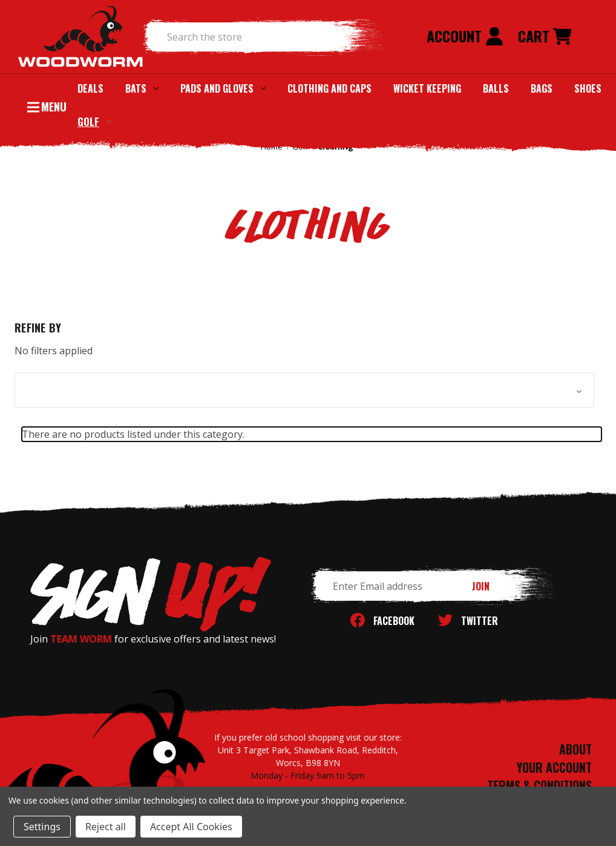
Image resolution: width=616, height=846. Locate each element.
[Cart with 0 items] (545, 37)
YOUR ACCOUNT (554, 767)
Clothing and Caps (329, 88)
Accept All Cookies (191, 827)
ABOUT (575, 749)
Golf (94, 121)
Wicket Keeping (427, 88)
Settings (42, 827)
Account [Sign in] (465, 36)
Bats (142, 88)
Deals (90, 88)
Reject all (106, 827)
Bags (542, 88)
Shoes (588, 88)
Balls (496, 88)
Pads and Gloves (223, 88)
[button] (304, 390)
